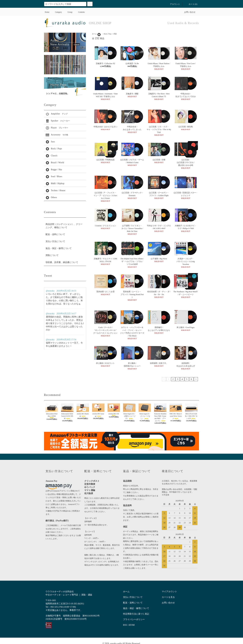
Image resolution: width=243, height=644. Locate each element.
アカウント (173, 4)
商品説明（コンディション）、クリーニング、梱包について (64, 226)
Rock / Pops (108, 34)
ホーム (94, 34)
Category (57, 12)
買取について (52, 255)
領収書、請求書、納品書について (62, 262)
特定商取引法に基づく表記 (136, 614)
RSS (125, 625)
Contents (80, 12)
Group (68, 12)
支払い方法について (55, 241)
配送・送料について (55, 234)
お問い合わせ (188, 12)
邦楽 (115, 34)
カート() (191, 4)
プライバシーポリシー (134, 619)
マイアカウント (169, 592)
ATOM (131, 625)
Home (47, 12)
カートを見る (168, 597)
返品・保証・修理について (59, 248)
